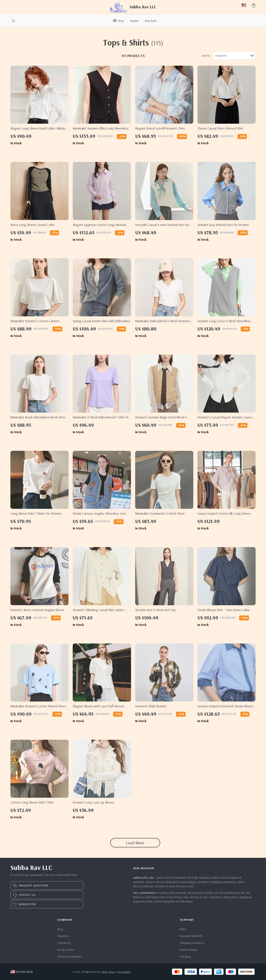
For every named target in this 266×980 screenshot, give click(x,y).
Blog (60, 929)
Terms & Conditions (70, 957)
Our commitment (144, 893)
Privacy (112, 972)
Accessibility (124, 972)
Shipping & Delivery (192, 943)
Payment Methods (191, 936)
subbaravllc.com (144, 878)
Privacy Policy (66, 950)
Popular (134, 21)
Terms (104, 972)
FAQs (183, 929)
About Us (63, 936)
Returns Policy (189, 950)
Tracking (185, 957)
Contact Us (64, 943)
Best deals (151, 21)
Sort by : (206, 55)
